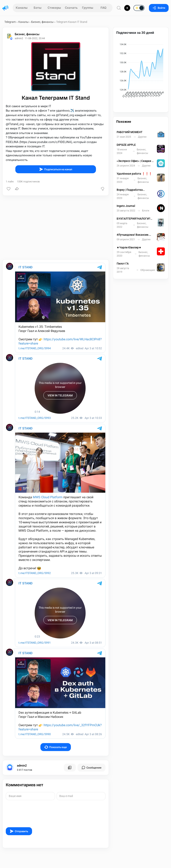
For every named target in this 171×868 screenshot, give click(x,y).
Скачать (71, 8)
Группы (88, 8)
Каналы (22, 8)
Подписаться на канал (56, 169)
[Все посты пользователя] (70, 768)
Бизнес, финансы (42, 22)
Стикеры (54, 8)
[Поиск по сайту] (119, 8)
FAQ (104, 8)
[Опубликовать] (127, 8)
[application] (141, 71)
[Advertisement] (56, 228)
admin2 (22, 766)
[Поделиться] (17, 189)
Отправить (19, 831)
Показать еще (56, 747)
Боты (38, 8)
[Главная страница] (5, 8)
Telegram (10, 22)
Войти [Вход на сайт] (159, 8)
